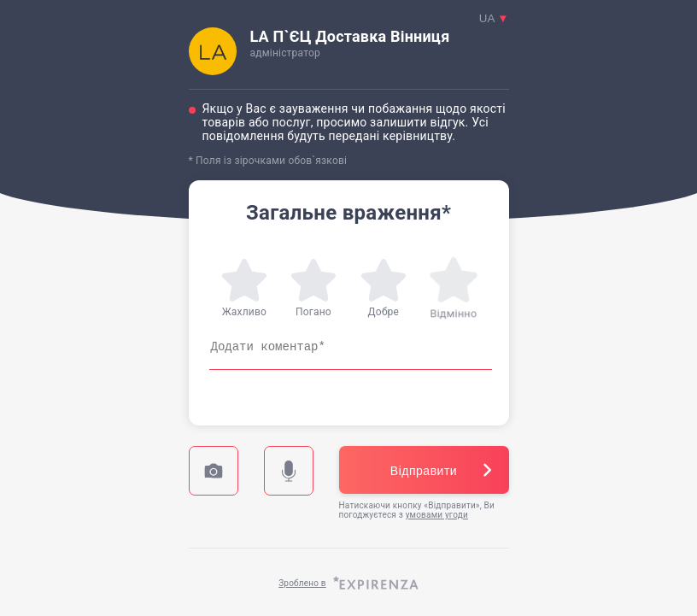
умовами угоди (437, 515)
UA (494, 18)
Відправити (424, 471)
